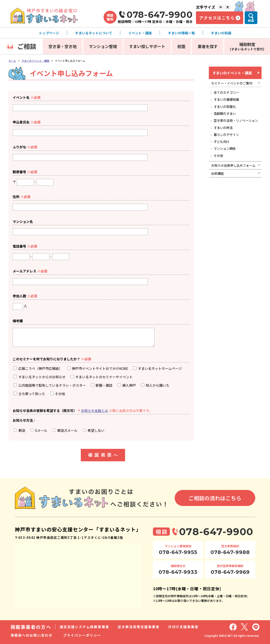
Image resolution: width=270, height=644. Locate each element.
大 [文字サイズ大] (228, 7)
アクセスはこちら (217, 18)
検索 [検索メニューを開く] (251, 21)
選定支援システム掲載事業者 (84, 627)
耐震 (181, 46)
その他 (219, 164)
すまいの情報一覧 (181, 33)
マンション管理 (103, 46)
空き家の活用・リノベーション (236, 125)
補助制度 (247, 46)
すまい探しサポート (147, 46)
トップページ (49, 33)
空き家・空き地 (63, 46)
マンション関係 (226, 157)
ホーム (12, 61)
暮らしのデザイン (227, 142)
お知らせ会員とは (94, 411)
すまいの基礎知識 (227, 101)
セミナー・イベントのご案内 (233, 84)
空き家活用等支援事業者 (139, 627)
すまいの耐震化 (226, 108)
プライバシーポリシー (82, 635)
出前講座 (218, 188)
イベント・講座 (140, 33)
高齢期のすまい (226, 116)
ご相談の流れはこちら (215, 498)
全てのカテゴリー (227, 94)
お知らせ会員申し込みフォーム (233, 177)
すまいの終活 (224, 135)
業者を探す (208, 46)
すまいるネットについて (94, 33)
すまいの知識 (221, 33)
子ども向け (222, 150)
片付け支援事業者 (183, 627)
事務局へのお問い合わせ (32, 635)
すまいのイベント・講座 (35, 61)
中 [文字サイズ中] (221, 7)
